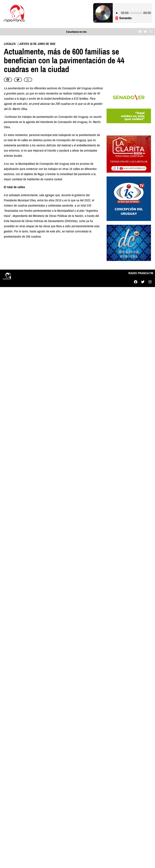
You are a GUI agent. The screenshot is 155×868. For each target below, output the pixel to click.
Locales (10, 44)
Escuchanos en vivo (76, 32)
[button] (8, 80)
